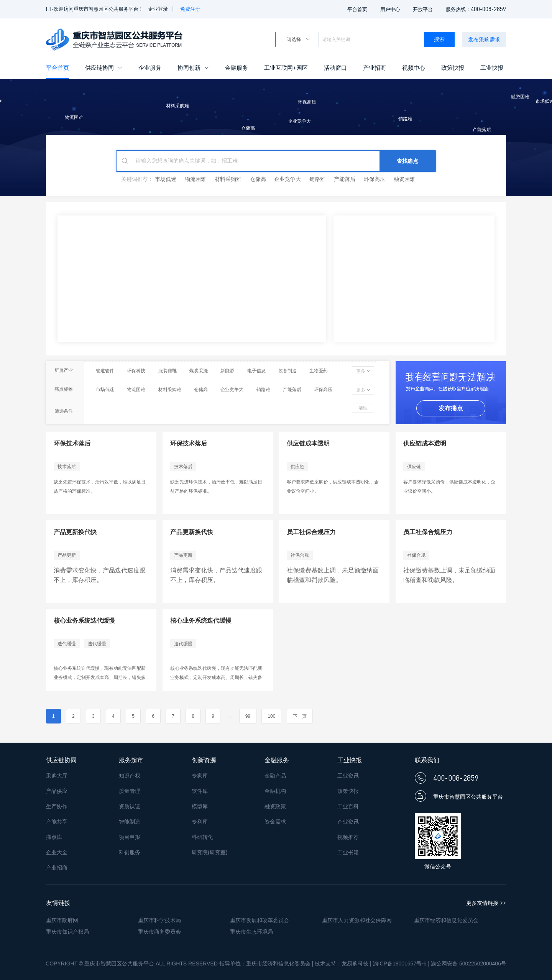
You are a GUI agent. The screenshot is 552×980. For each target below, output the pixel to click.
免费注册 (190, 9)
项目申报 (130, 837)
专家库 (200, 776)
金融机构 (275, 791)
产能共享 (57, 822)
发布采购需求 (484, 39)
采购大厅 (57, 776)
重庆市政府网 (62, 920)
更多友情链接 (486, 903)
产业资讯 (348, 822)
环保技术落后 (72, 443)
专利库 (200, 822)
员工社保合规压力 (311, 532)
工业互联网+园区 (286, 68)
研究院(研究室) (209, 852)
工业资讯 (348, 776)
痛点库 (54, 837)
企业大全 (57, 852)
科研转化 (202, 837)
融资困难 (404, 179)
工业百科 (348, 806)
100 (271, 716)
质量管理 (130, 791)
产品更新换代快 (75, 532)
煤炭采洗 (199, 371)
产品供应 (57, 791)
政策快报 (453, 68)
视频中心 (414, 68)
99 (248, 716)
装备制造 (287, 371)
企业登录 (158, 9)
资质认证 (130, 806)
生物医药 (319, 371)
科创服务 (130, 852)
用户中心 (390, 9)
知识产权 (130, 776)
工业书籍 (348, 852)
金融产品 (275, 776)
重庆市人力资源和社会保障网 (357, 920)
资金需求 (275, 822)
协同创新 (193, 68)
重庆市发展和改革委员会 (260, 920)
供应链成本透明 (308, 443)
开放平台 (423, 9)
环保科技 (136, 371)
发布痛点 (451, 408)
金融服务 (237, 68)
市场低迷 (166, 179)
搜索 (439, 39)
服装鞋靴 (168, 371)
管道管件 (105, 371)
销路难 (317, 179)
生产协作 (57, 806)
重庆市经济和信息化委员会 (446, 920)
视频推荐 (348, 837)
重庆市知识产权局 (67, 932)
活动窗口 (335, 68)
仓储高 (258, 179)
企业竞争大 (287, 179)
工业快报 (492, 68)
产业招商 (375, 68)
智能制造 (130, 822)
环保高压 (375, 179)
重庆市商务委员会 (159, 932)
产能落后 (345, 179)
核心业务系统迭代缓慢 (84, 621)
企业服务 (150, 68)
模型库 (200, 806)
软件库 (200, 791)
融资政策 (275, 806)
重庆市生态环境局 (251, 932)
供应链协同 (104, 68)
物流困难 (195, 179)
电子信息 (256, 371)
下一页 (300, 716)
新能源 (227, 371)
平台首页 (357, 9)
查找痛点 (407, 161)
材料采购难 (228, 179)
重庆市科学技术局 (159, 920)
